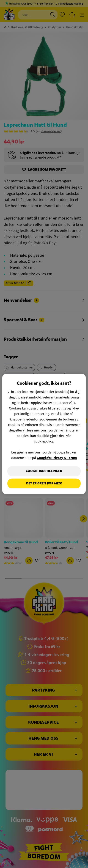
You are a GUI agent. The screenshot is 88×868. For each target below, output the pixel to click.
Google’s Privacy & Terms (57, 458)
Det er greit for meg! (44, 483)
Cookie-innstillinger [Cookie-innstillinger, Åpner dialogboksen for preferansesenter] (44, 471)
